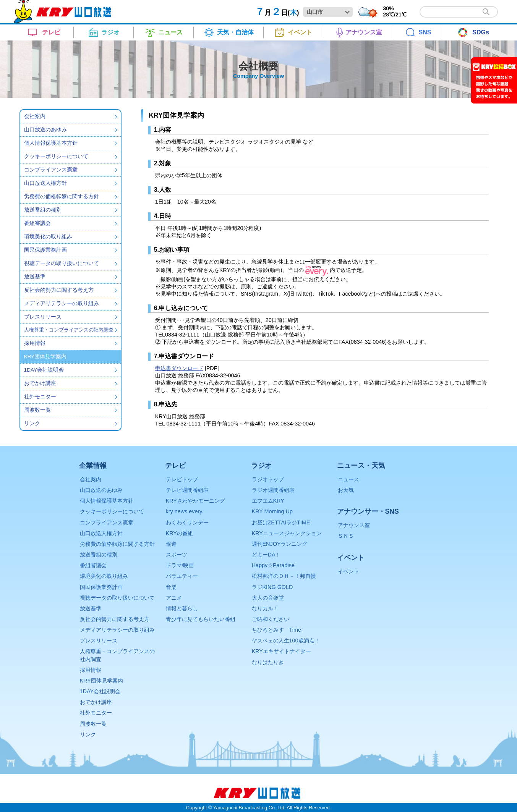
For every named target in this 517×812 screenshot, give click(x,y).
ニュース (348, 479)
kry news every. (185, 511)
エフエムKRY (268, 501)
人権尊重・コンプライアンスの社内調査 (69, 330)
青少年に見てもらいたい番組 (201, 619)
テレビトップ (182, 479)
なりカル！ (265, 608)
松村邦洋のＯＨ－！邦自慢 (284, 576)
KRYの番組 (179, 533)
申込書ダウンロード (179, 368)
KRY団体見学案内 (101, 681)
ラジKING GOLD (272, 587)
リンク (32, 423)
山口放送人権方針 (45, 183)
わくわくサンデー (187, 522)
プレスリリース (43, 317)
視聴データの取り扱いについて (62, 263)
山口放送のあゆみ (45, 130)
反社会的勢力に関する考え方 (59, 290)
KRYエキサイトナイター (281, 651)
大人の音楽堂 (268, 598)
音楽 (171, 587)
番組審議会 (37, 223)
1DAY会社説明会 (44, 370)
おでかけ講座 (40, 383)
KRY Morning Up (272, 511)
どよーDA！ (266, 555)
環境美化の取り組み (48, 237)
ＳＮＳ (346, 536)
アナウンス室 (354, 525)
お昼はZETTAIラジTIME (281, 522)
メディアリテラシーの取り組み (62, 303)
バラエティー (182, 576)
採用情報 (35, 343)
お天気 (346, 490)
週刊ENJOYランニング (280, 544)
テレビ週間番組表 (187, 490)
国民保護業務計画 (45, 250)
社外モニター (40, 397)
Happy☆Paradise (273, 565)
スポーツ (177, 555)
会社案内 (35, 116)
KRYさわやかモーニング (195, 501)
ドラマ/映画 (180, 565)
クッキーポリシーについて (56, 156)
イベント (348, 571)
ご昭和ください (271, 619)
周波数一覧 (37, 410)
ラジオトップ (268, 479)
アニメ (174, 598)
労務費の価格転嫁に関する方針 (62, 197)
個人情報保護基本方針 (51, 143)
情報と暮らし (182, 608)
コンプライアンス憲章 (51, 170)
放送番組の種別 (43, 210)
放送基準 (35, 277)
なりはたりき (268, 662)
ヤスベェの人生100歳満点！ (286, 641)
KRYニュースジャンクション (287, 533)
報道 (171, 544)
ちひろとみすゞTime (276, 630)
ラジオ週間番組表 (273, 490)
